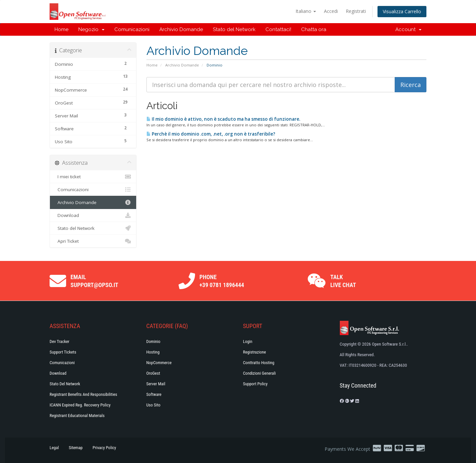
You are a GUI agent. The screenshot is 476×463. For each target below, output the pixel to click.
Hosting (153, 352)
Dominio (154, 341)
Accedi (331, 11)
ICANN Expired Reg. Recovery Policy (80, 405)
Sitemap (76, 448)
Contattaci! (278, 29)
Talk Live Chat (343, 281)
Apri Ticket (93, 241)
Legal (54, 448)
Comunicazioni (132, 29)
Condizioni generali (259, 373)
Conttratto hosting (259, 363)
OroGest (153, 373)
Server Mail (156, 384)
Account (408, 29)
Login (248, 341)
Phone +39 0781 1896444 (222, 281)
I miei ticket (93, 177)
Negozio (91, 29)
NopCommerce (159, 363)
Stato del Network (234, 29)
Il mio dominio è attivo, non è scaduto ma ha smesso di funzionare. (223, 119)
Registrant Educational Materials (77, 416)
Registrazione (255, 352)
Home (61, 29)
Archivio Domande (181, 29)
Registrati (356, 11)
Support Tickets (63, 352)
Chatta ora (314, 29)
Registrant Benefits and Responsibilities (83, 394)
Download (93, 215)
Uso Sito (154, 405)
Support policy (255, 384)
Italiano (306, 11)
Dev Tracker (59, 341)
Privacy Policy (104, 448)
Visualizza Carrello (402, 11)
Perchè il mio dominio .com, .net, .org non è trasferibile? (211, 134)
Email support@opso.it (94, 281)
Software (154, 394)
